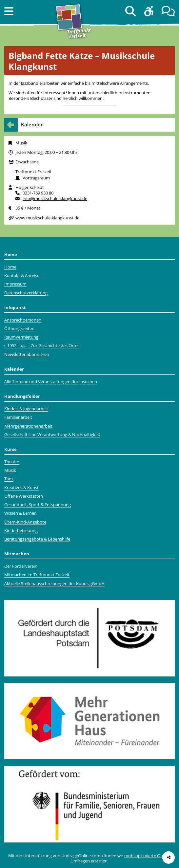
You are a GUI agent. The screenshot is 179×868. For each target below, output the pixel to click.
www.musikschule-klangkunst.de (47, 218)
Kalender (32, 125)
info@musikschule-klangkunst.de (55, 198)
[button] (9, 11)
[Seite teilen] (169, 858)
